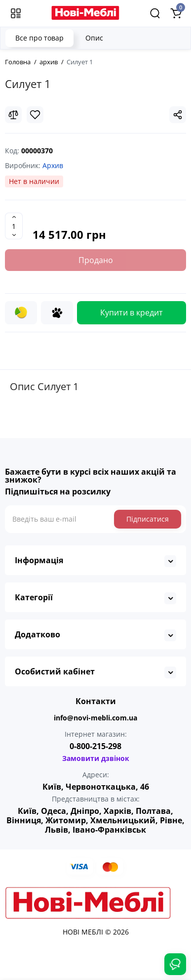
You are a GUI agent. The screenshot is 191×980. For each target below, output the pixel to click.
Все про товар (39, 38)
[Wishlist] (35, 115)
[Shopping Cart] (176, 13)
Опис (94, 38)
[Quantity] (14, 226)
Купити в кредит (132, 312)
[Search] (155, 13)
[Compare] (13, 115)
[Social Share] (178, 115)
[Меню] (16, 13)
